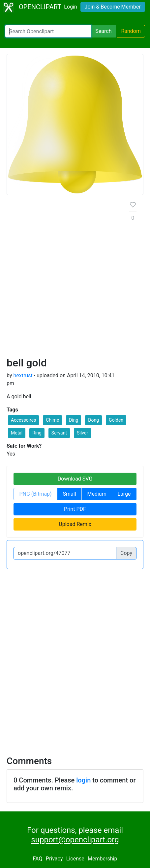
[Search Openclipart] (48, 31)
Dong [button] (93, 420)
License (75, 859)
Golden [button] (116, 420)
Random (131, 31)
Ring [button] (37, 433)
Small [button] (70, 494)
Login (70, 7)
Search (103, 31)
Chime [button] (52, 420)
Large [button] (124, 494)
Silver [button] (82, 433)
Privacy (54, 859)
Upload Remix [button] (75, 524)
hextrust (23, 375)
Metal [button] (17, 433)
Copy (126, 553)
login (83, 780)
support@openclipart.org (75, 840)
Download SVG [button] (75, 479)
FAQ (38, 859)
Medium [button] (97, 494)
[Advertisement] (75, 278)
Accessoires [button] (23, 420)
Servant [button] (59, 433)
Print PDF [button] (75, 509)
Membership (102, 859)
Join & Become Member (113, 7)
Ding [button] (74, 420)
